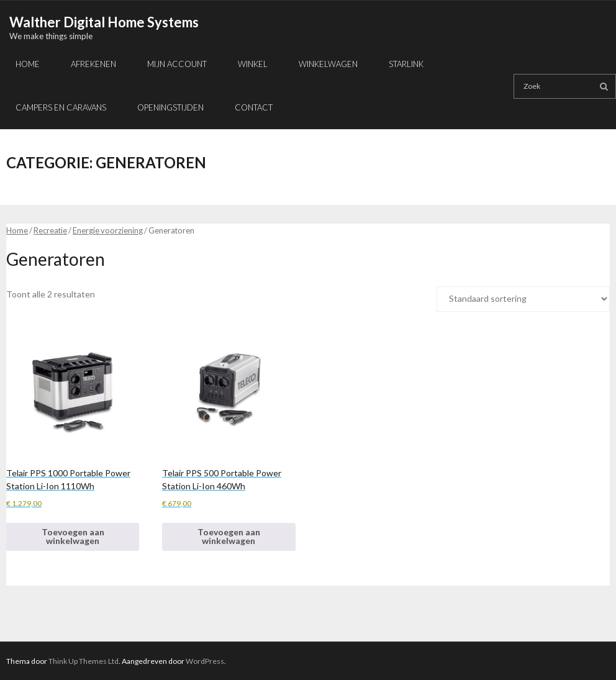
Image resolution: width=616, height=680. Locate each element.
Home (17, 230)
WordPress (205, 661)
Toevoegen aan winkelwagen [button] (73, 536)
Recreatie (50, 230)
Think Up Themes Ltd (84, 661)
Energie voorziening (108, 230)
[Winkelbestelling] (523, 299)
